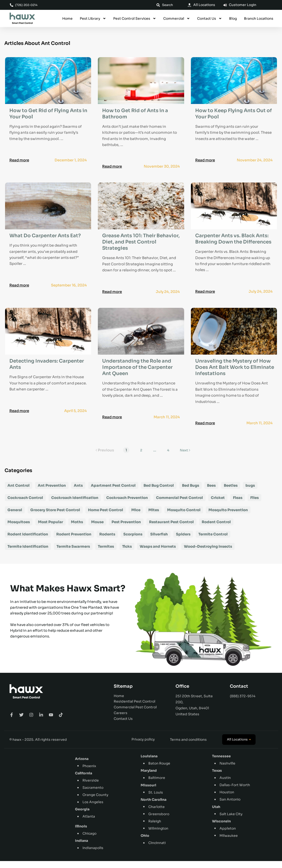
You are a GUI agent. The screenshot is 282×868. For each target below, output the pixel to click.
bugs (250, 492)
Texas (217, 777)
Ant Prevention (52, 492)
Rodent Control (216, 529)
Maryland (149, 777)
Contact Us (210, 19)
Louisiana (149, 763)
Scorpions (133, 541)
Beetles (231, 492)
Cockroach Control (25, 504)
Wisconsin (221, 828)
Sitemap (123, 693)
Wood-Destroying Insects (208, 553)
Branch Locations (259, 19)
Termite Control (213, 541)
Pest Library (93, 19)
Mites (154, 517)
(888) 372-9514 (243, 703)
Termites (106, 553)
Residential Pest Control (135, 708)
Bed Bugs (191, 492)
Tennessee (221, 763)
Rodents (107, 541)
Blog (233, 19)
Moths (77, 529)
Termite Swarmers (73, 553)
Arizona (82, 766)
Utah (216, 813)
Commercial (177, 19)
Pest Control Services (135, 19)
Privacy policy (143, 746)
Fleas (238, 504)
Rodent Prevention (74, 541)
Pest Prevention (126, 529)
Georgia (82, 816)
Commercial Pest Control (179, 504)
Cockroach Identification (75, 504)
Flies (254, 504)
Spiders (183, 541)
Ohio (145, 843)
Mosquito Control (184, 517)
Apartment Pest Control (113, 492)
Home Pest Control (106, 517)
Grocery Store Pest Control (55, 517)
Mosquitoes (19, 529)
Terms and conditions (188, 747)
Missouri (148, 792)
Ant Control (19, 492)
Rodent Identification (28, 541)
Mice (136, 517)
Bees (211, 492)
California (84, 780)
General (15, 517)
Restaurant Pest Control (171, 529)
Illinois (81, 833)
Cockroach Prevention (127, 504)
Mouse (97, 529)
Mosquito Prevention (228, 517)
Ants (78, 492)
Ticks (127, 553)
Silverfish (159, 541)
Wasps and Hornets (158, 553)
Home (67, 19)
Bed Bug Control (159, 492)
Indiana (81, 848)
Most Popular (50, 529)
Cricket (218, 504)
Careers (121, 720)
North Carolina (154, 807)
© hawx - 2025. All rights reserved (38, 747)
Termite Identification (28, 553)
